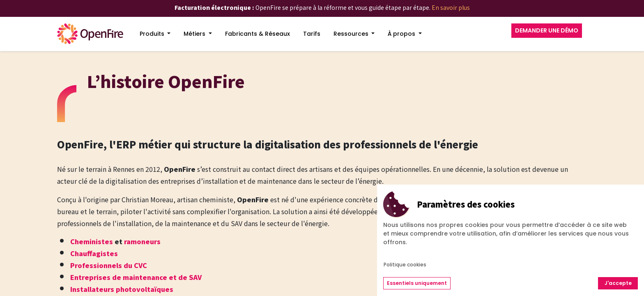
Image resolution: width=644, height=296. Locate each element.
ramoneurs (142, 241)
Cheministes (92, 241)
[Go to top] (621, 259)
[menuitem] (155, 34)
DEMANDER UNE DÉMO (547, 30)
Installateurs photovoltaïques (122, 289)
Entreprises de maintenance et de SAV (136, 277)
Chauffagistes (94, 253)
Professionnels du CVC (109, 265)
